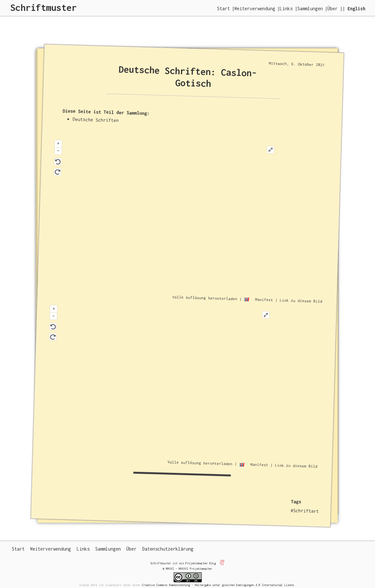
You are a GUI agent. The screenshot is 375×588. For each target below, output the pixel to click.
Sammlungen (310, 8)
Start (223, 8)
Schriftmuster (43, 8)
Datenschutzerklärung (168, 549)
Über (332, 8)
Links (286, 8)
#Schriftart (305, 511)
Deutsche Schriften (96, 119)
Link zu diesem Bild (301, 301)
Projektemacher (197, 563)
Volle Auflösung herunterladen (205, 298)
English (356, 8)
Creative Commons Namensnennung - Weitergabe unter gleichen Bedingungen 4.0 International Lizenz (218, 585)
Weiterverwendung (255, 8)
